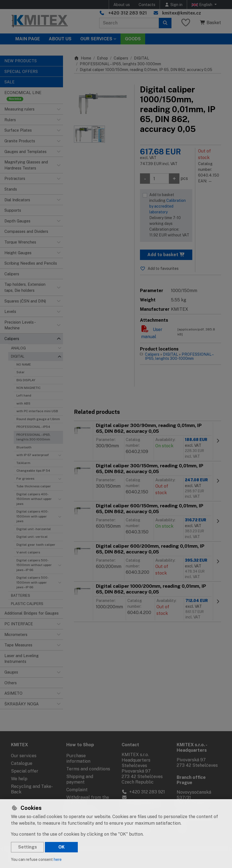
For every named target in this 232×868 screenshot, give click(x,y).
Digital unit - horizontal (34, 529)
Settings (28, 847)
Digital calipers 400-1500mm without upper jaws (34, 499)
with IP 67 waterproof (33, 455)
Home (83, 58)
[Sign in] (173, 5)
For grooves (25, 479)
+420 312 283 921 (128, 13)
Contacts (147, 5)
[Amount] (159, 179)
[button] (59, 109)
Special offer (25, 771)
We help (19, 779)
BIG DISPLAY (26, 380)
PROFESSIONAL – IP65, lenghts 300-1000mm (34, 437)
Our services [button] (96, 39)
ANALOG (18, 348)
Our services (24, 756)
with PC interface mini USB (37, 411)
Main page (28, 39)
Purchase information (78, 758)
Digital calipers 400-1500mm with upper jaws (32, 516)
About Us (60, 39)
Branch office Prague (191, 780)
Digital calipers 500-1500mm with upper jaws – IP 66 (32, 582)
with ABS (23, 403)
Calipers (121, 58)
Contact (130, 745)
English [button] (202, 5)
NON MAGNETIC (28, 388)
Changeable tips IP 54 (33, 471)
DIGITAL (18, 356)
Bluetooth (24, 447)
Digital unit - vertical (32, 537)
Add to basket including (169, 215)
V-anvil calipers (28, 552)
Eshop (102, 58)
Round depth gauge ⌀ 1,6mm (38, 419)
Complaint (77, 790)
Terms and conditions (88, 769)
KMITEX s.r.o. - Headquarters (192, 747)
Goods (133, 39)
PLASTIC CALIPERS (27, 604)
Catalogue (22, 763)
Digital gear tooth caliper (36, 545)
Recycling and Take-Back (32, 789)
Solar (21, 372)
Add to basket (166, 255)
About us (122, 5)
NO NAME (24, 364)
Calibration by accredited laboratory (167, 206)
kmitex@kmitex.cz (182, 13)
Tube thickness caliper (34, 486)
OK (61, 847)
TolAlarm (23, 463)
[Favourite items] (186, 23)
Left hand (24, 395)
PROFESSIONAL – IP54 (33, 427)
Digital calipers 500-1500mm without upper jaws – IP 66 (34, 565)
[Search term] (129, 23)
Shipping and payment (80, 779)
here (58, 859)
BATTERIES (21, 596)
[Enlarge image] (101, 102)
